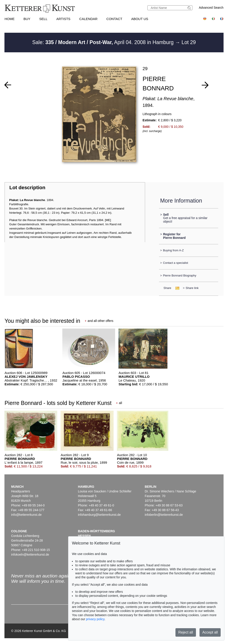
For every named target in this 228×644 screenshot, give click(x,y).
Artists (63, 19)
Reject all (186, 632)
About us (140, 19)
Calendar (88, 19)
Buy (27, 19)
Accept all (210, 632)
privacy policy (95, 619)
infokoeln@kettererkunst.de (30, 555)
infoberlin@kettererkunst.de (164, 515)
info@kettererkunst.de (26, 515)
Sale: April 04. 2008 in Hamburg (104, 42)
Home (9, 19)
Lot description (27, 188)
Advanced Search (211, 8)
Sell (43, 19)
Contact (114, 19)
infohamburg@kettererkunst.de (99, 515)
